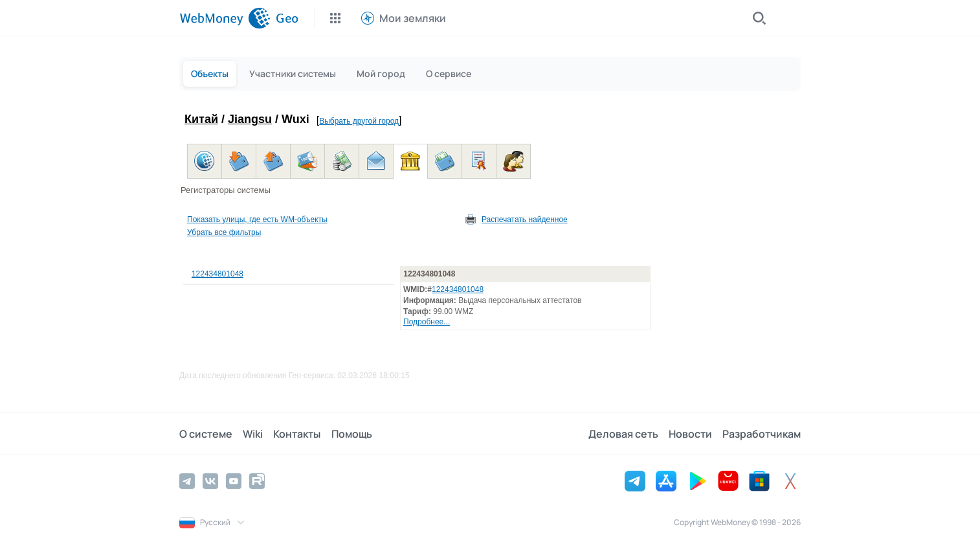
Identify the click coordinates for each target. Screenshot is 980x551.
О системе (206, 434)
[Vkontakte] (210, 481)
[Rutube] (257, 481)
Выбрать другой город (359, 121)
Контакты (297, 434)
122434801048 (217, 274)
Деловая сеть (623, 434)
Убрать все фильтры (224, 232)
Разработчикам (762, 434)
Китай (201, 119)
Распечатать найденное (525, 219)
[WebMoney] (225, 18)
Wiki (253, 434)
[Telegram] (187, 481)
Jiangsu (250, 119)
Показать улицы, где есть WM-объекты (257, 219)
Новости (690, 434)
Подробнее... (427, 322)
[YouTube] (234, 481)
